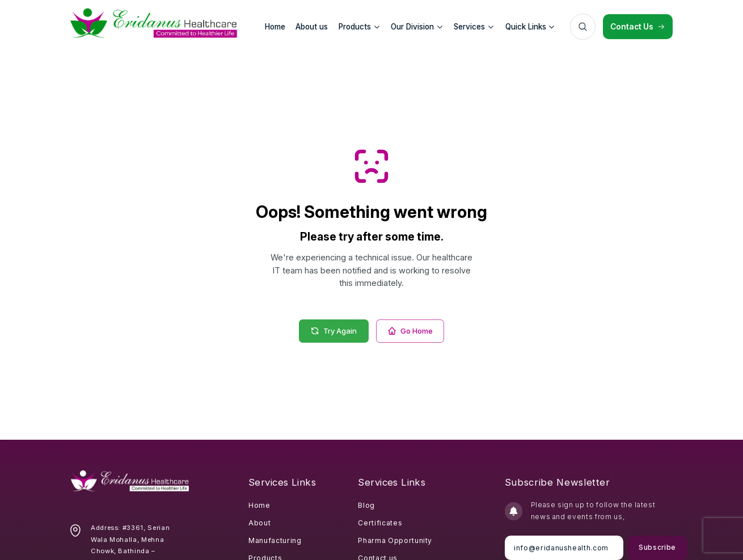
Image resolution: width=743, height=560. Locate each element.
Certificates (380, 523)
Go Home (410, 331)
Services (474, 27)
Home (259, 505)
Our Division (417, 27)
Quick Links (530, 27)
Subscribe (656, 548)
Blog (366, 505)
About (259, 523)
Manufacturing (275, 540)
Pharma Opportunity (395, 540)
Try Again (333, 331)
